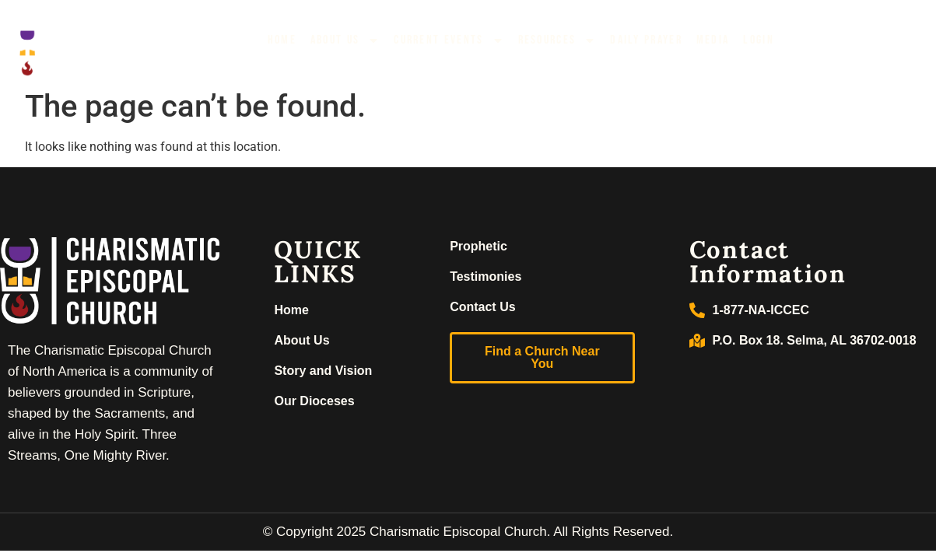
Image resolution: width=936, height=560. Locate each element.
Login (759, 40)
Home (282, 40)
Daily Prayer (646, 40)
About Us (345, 40)
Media (713, 40)
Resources (557, 40)
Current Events (449, 40)
